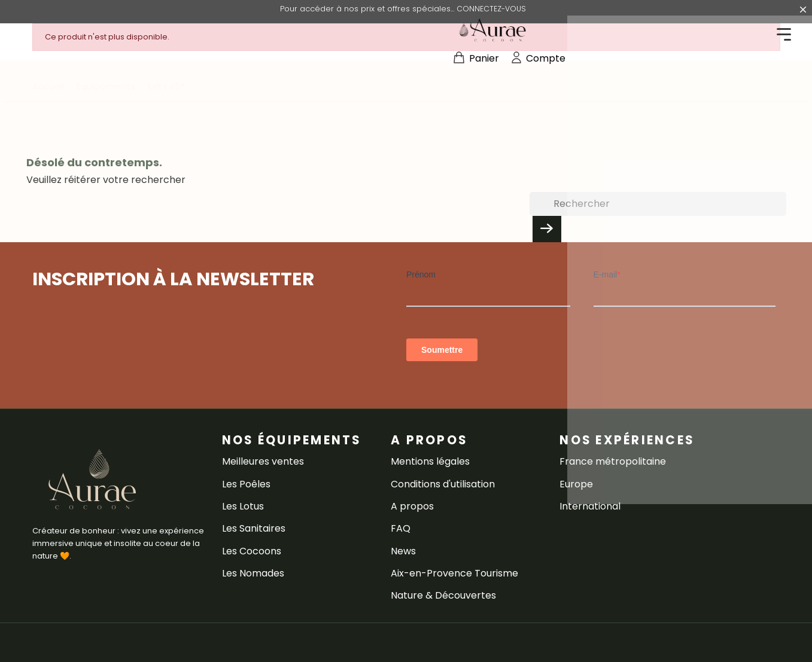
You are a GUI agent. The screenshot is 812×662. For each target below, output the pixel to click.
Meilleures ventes (263, 461)
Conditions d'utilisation (443, 484)
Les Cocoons (252, 551)
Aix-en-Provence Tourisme (454, 573)
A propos (412, 506)
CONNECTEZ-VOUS (492, 9)
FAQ (401, 528)
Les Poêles (246, 484)
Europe (576, 484)
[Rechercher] (658, 204)
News (403, 551)
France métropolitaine (613, 461)
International (590, 506)
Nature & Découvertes (443, 595)
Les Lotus (243, 506)
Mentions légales (430, 461)
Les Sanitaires (254, 528)
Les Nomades (253, 573)
